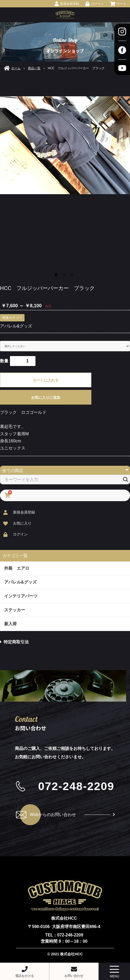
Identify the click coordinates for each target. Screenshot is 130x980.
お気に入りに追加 (46, 398)
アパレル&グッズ (16, 326)
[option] (65, 145)
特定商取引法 (14, 642)
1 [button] (57, 276)
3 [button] (73, 276)
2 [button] (65, 276)
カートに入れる (46, 380)
